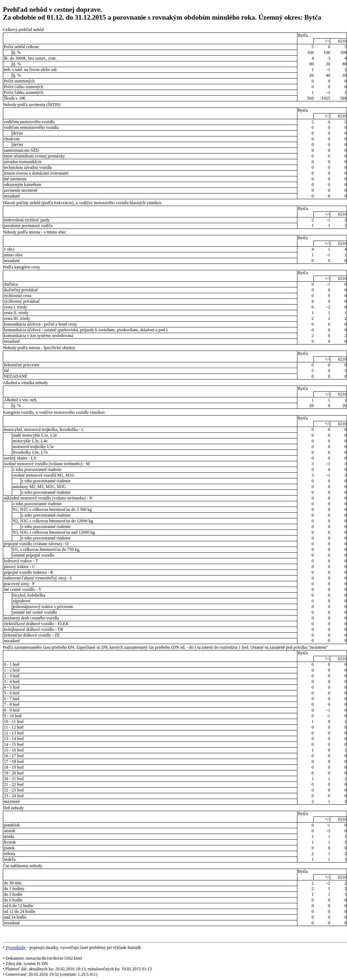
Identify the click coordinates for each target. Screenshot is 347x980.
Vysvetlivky (16, 948)
